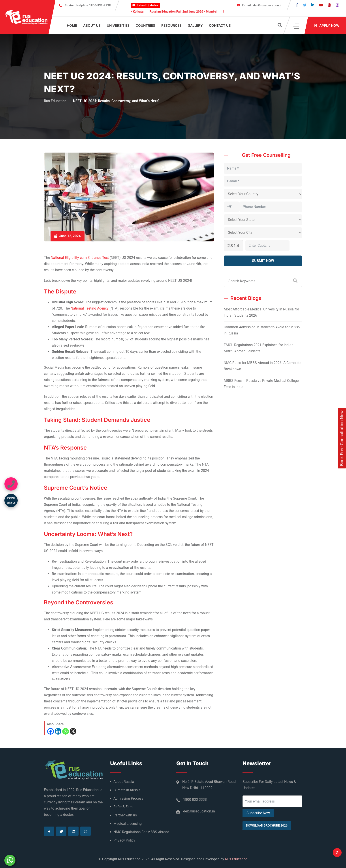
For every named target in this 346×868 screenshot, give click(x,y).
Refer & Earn (123, 807)
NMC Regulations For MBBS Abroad (141, 832)
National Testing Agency (90, 308)
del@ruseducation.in (262, 5)
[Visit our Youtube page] (321, 5)
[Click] (296, 26)
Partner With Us (11, 500)
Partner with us (125, 815)
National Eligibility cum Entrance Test (80, 258)
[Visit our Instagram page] (337, 5)
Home (72, 25)
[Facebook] (51, 731)
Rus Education (236, 859)
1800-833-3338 (88, 5)
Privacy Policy (124, 840)
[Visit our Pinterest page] (329, 5)
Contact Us (220, 25)
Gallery (195, 25)
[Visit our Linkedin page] (313, 5)
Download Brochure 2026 (267, 825)
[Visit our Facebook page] (297, 5)
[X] (73, 731)
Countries (145, 25)
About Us (92, 25)
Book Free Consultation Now (342, 438)
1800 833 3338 (195, 800)
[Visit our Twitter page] (305, 5)
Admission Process (128, 798)
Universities (118, 25)
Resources (171, 25)
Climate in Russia (127, 790)
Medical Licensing (128, 824)
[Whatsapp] (66, 731)
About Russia (124, 782)
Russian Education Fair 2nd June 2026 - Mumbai (190, 11)
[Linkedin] (58, 731)
